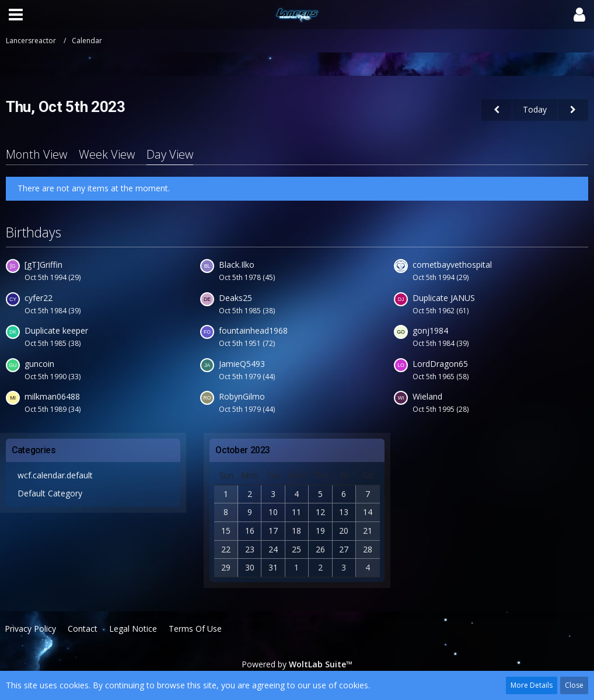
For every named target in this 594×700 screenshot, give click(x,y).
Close (574, 685)
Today (535, 109)
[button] (16, 15)
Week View (107, 154)
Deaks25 (235, 298)
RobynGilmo (242, 396)
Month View (36, 154)
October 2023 (243, 450)
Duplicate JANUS (444, 298)
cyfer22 (39, 298)
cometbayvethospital (452, 265)
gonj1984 (430, 330)
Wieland (427, 396)
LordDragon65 (440, 364)
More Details (532, 685)
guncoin (39, 364)
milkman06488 (52, 396)
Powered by (297, 664)
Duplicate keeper (56, 330)
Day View (170, 154)
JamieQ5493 (242, 364)
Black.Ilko (237, 265)
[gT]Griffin (43, 265)
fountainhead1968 (253, 330)
